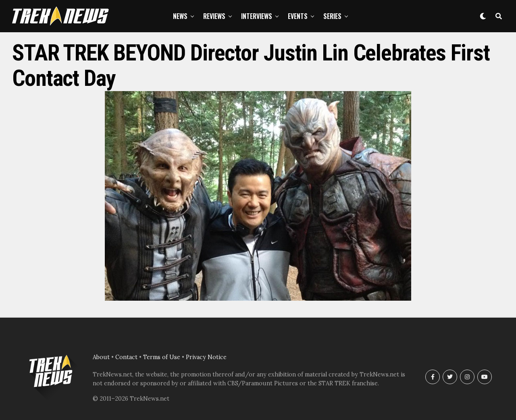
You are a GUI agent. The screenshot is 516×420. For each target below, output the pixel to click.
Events (298, 16)
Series (332, 16)
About (101, 357)
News (180, 16)
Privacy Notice (206, 357)
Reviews (214, 16)
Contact (126, 357)
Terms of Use (162, 357)
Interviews (257, 16)
